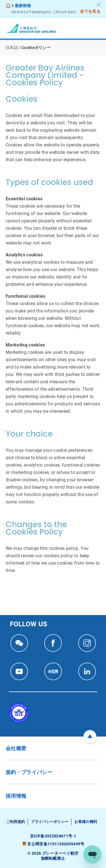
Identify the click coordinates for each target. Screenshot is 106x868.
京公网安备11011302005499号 (56, 844)
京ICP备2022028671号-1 (53, 836)
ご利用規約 (16, 822)
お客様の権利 (86, 822)
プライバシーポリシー (50, 822)
